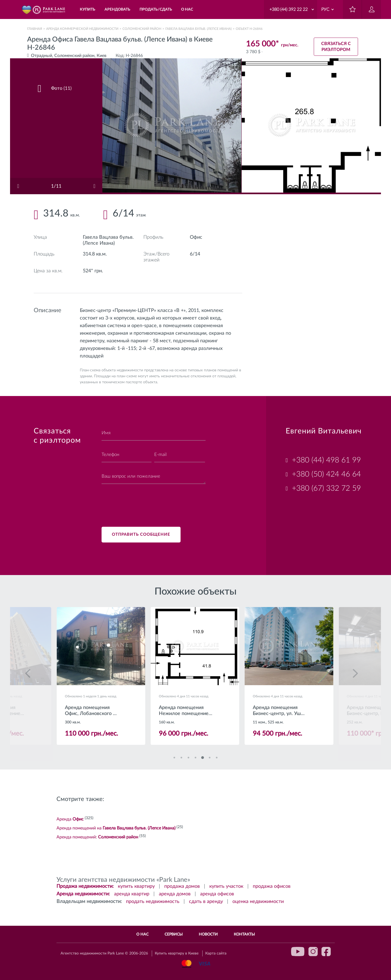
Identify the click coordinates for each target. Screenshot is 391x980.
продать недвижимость (153, 902)
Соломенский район (142, 29)
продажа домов (182, 887)
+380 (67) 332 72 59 (326, 488)
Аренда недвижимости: (83, 895)
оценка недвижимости (258, 902)
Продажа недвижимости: (85, 887)
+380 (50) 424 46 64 (326, 474)
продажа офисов (272, 887)
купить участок (226, 887)
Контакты (244, 934)
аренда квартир (132, 895)
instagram (313, 952)
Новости (208, 934)
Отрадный (42, 56)
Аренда (70, 820)
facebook (326, 952)
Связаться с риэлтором (336, 47)
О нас (142, 934)
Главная (35, 29)
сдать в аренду (206, 902)
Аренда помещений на (116, 829)
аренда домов (175, 895)
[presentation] (143, 502)
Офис (196, 237)
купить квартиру (136, 887)
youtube (298, 952)
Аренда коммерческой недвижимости (82, 29)
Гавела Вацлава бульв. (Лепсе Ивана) (198, 29)
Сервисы (174, 934)
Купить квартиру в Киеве (177, 954)
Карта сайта (216, 954)
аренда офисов (217, 895)
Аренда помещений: (97, 838)
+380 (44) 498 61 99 (326, 460)
